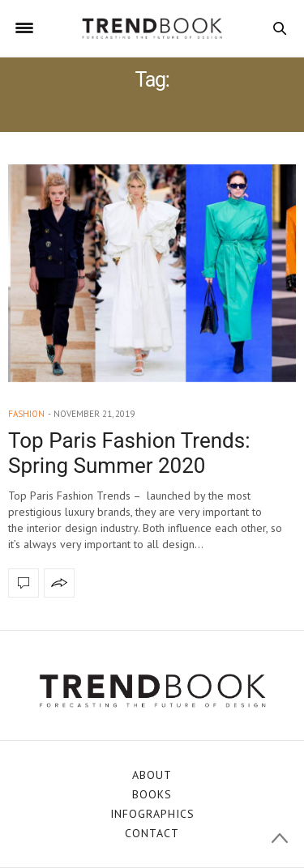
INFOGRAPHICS (152, 814)
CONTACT (152, 833)
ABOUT (152, 775)
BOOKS (152, 794)
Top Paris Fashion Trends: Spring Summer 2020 (129, 453)
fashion (26, 414)
